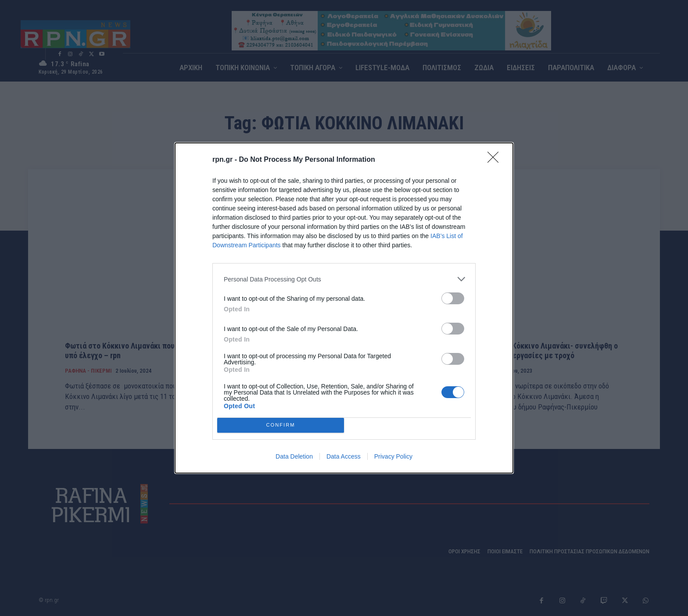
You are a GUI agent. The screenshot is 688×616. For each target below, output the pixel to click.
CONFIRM (281, 425)
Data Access (344, 456)
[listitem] (344, 279)
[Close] (496, 160)
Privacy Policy (393, 456)
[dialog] (344, 308)
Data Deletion (294, 456)
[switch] (453, 298)
